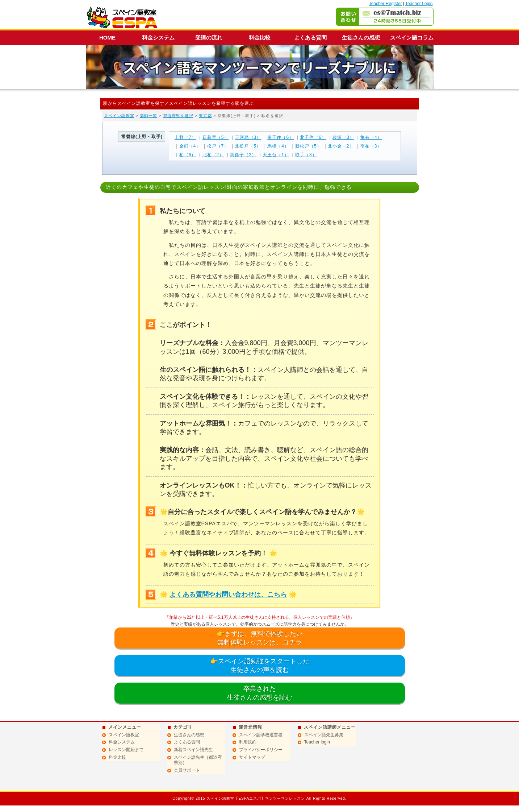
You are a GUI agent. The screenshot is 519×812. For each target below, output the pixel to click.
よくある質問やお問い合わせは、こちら (228, 594)
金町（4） (190, 146)
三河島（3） (248, 137)
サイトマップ (252, 757)
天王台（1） (276, 155)
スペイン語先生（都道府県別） (198, 760)
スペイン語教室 (119, 116)
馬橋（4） (278, 146)
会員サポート (187, 770)
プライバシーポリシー (261, 750)
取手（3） (306, 155)
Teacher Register (386, 4)
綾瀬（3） (343, 137)
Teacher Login (419, 4)
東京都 (205, 116)
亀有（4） (371, 137)
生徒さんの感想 (361, 38)
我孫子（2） (243, 155)
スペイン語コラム (412, 38)
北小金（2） (341, 146)
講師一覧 (148, 116)
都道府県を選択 (178, 116)
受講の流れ (209, 38)
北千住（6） (313, 137)
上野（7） (185, 137)
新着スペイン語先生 (193, 750)
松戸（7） (218, 146)
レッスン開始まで (126, 750)
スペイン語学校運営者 (261, 735)
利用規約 (248, 742)
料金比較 (260, 38)
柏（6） (188, 155)
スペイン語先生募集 (324, 735)
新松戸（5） (308, 146)
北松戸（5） (248, 146)
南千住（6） (281, 137)
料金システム (158, 38)
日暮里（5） (216, 137)
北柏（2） (213, 155)
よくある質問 (310, 38)
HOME (107, 38)
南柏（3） (371, 146)
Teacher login (317, 742)
